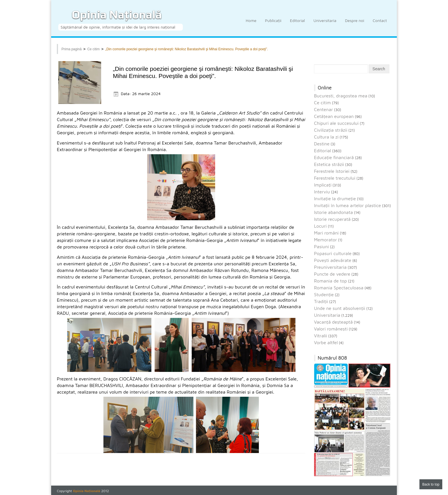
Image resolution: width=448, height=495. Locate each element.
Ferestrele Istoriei (332, 171)
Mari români (326, 233)
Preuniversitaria (330, 267)
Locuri (320, 226)
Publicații (273, 24)
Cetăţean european (334, 116)
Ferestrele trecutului (335, 178)
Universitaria (325, 24)
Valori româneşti (331, 329)
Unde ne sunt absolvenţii (340, 308)
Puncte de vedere (332, 274)
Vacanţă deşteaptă (333, 322)
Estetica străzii (329, 164)
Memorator (325, 240)
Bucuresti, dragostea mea (341, 96)
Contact (380, 24)
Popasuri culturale (333, 253)
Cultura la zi (326, 137)
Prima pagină (72, 49)
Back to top (431, 484)
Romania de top (330, 281)
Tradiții (321, 301)
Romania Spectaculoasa (339, 288)
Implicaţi (323, 185)
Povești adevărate (333, 260)
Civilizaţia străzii (331, 130)
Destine (322, 144)
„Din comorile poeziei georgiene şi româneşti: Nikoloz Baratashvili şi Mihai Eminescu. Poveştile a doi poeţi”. (187, 49)
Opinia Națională (117, 15)
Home (251, 24)
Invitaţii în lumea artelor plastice (347, 205)
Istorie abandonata (333, 212)
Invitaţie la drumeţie (335, 199)
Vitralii (321, 336)
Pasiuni (321, 247)
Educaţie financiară (334, 157)
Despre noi (354, 24)
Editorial (297, 24)
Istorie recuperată (332, 219)
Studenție (324, 294)
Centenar (323, 109)
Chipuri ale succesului (336, 123)
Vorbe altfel (326, 342)
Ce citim (93, 49)
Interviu (322, 192)
